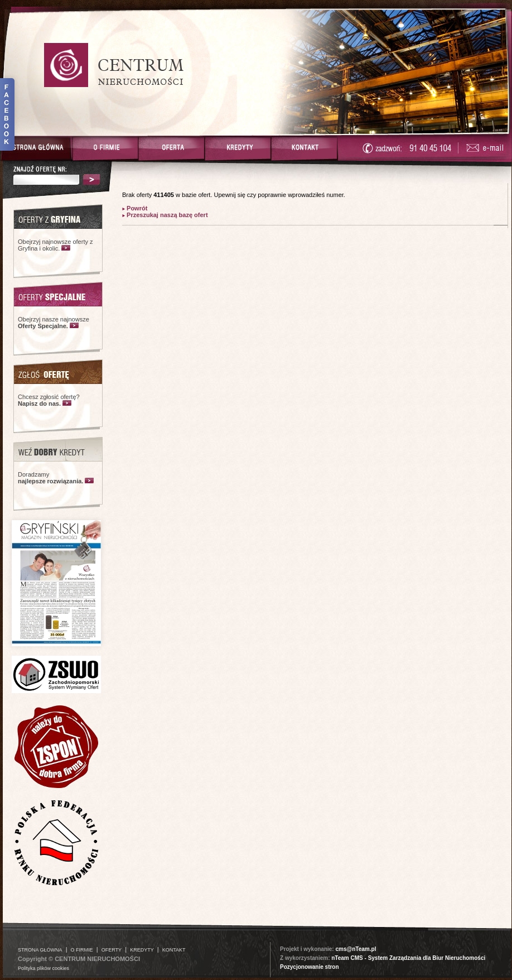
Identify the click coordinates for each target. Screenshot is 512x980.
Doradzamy (50, 478)
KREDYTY (142, 950)
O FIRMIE (82, 950)
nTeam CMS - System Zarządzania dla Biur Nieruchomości (408, 958)
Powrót (136, 208)
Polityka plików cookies (44, 968)
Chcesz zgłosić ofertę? (49, 400)
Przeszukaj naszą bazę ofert (166, 215)
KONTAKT (174, 950)
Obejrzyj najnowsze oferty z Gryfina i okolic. (55, 245)
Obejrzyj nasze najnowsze (54, 323)
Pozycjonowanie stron (310, 967)
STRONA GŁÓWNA (40, 950)
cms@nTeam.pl (356, 949)
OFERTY (112, 950)
